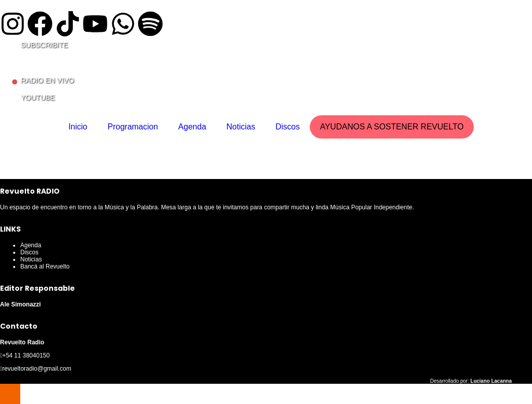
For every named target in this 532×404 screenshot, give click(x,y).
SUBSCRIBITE (44, 45)
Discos (288, 127)
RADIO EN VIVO (47, 80)
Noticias (241, 127)
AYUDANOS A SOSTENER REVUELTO (392, 127)
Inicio (78, 127)
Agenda (192, 127)
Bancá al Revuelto (45, 266)
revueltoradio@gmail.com (36, 369)
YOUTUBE (38, 98)
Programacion (133, 127)
